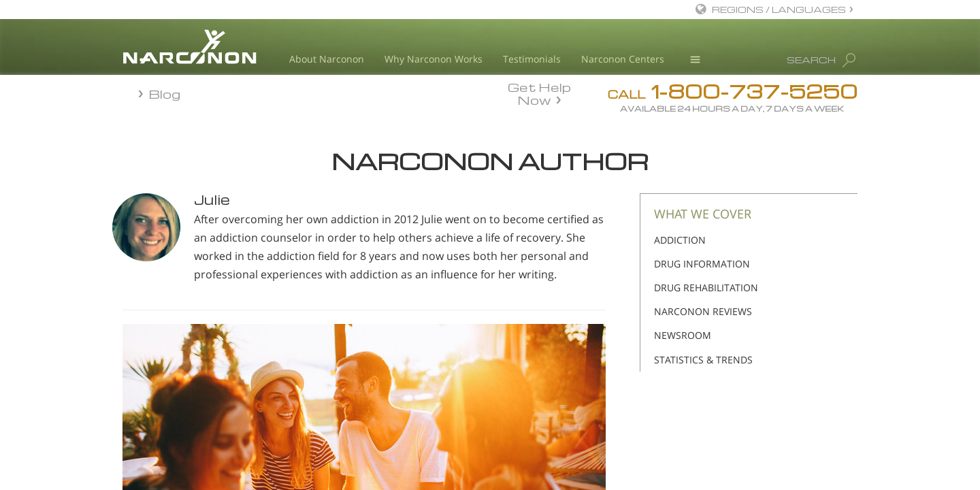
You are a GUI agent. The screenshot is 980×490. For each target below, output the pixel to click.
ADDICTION (680, 240)
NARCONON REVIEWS (703, 311)
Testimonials (532, 59)
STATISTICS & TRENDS (703, 360)
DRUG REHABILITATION (706, 288)
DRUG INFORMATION (702, 264)
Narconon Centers (623, 59)
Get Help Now (539, 93)
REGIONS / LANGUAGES (779, 9)
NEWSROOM (683, 335)
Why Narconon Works (434, 59)
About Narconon (327, 59)
